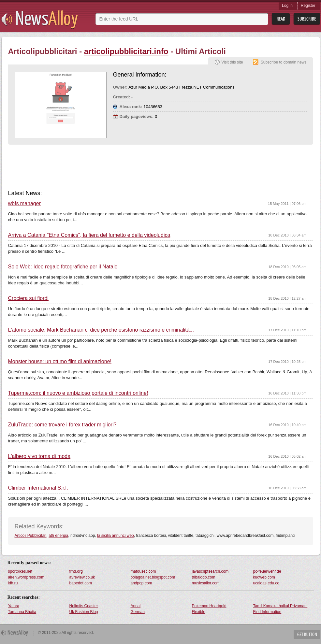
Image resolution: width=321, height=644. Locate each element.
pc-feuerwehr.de (267, 571)
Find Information (267, 612)
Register (308, 6)
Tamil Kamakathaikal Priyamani (280, 606)
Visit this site (232, 62)
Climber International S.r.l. (38, 488)
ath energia (58, 536)
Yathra (14, 606)
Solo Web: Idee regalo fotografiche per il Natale (63, 267)
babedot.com (81, 583)
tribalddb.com (204, 577)
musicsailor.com (206, 583)
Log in (287, 6)
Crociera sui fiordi (28, 298)
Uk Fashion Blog (84, 612)
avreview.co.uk (82, 577)
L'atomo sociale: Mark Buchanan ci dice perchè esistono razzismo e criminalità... (101, 330)
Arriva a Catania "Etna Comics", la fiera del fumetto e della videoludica (89, 235)
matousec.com (143, 571)
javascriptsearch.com (210, 571)
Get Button (307, 634)
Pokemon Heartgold (209, 606)
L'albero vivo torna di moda (39, 456)
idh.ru (13, 583)
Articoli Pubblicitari (31, 536)
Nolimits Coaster (84, 606)
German (138, 612)
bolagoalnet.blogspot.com (153, 577)
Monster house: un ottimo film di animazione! (60, 362)
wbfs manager (25, 204)
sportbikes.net (20, 571)
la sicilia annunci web (116, 536)
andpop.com (141, 583)
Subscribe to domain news (284, 62)
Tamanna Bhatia (22, 612)
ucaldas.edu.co (266, 583)
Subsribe (307, 19)
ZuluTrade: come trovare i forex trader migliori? (62, 425)
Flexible (199, 612)
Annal (136, 606)
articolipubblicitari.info (126, 51)
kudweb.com (264, 577)
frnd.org (76, 571)
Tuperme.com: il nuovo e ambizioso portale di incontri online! (78, 393)
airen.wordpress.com (26, 577)
